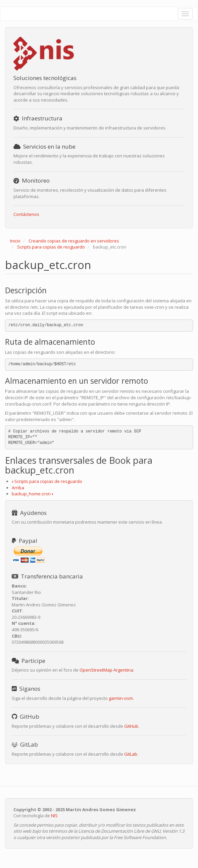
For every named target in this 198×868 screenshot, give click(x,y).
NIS (54, 816)
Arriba (18, 488)
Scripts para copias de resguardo (51, 247)
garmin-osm (121, 698)
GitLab (131, 754)
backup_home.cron (33, 494)
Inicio (15, 241)
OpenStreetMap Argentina (106, 670)
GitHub (131, 726)
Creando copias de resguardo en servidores (74, 241)
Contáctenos (26, 214)
